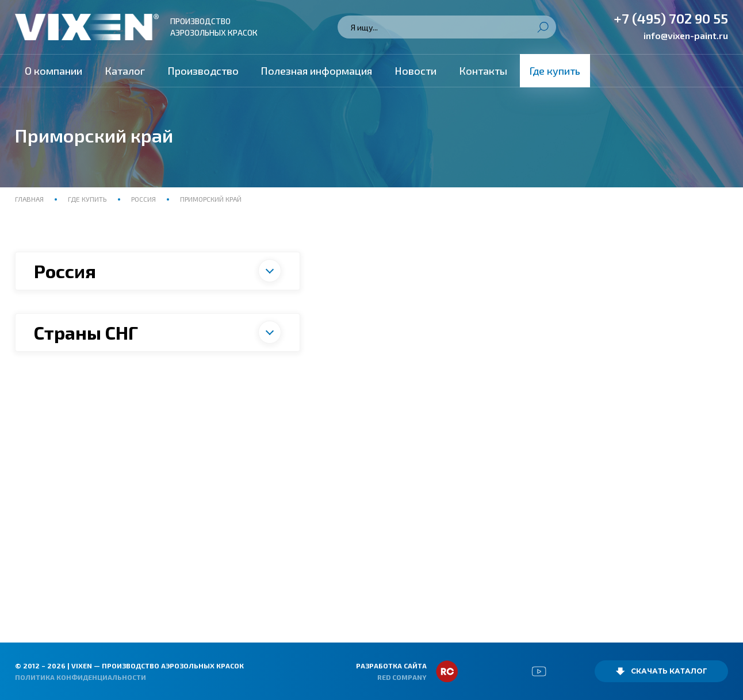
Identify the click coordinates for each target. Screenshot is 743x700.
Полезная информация (316, 71)
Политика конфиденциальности (81, 677)
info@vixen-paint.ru (686, 35)
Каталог (125, 71)
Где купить (555, 71)
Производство (203, 71)
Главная (30, 199)
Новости (415, 71)
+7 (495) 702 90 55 (671, 18)
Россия (143, 199)
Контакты (483, 71)
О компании (53, 71)
